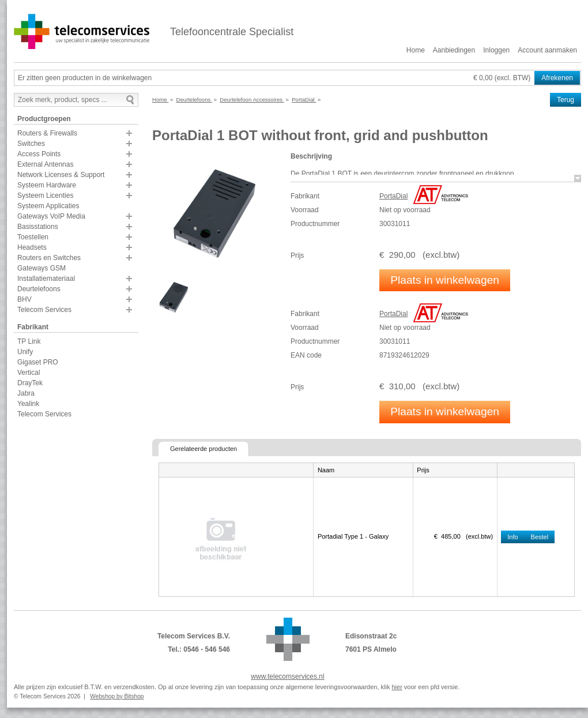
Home (416, 50)
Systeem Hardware (47, 185)
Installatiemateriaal (46, 279)
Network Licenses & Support (61, 175)
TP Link (29, 341)
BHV (24, 299)
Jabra (26, 393)
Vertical (29, 373)
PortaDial (393, 196)
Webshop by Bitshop (117, 696)
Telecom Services (44, 310)
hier (397, 687)
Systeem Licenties (45, 196)
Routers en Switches (49, 258)
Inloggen (496, 50)
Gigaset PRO (38, 362)
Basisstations (38, 227)
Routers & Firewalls (47, 133)
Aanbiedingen (454, 50)
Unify (25, 352)
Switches (31, 144)
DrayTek (30, 383)
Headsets (32, 247)
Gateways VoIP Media (51, 216)
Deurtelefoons (39, 289)
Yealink (28, 404)
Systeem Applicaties (48, 206)
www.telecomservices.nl (287, 676)
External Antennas (45, 164)
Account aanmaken (547, 50)
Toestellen (33, 237)
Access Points (39, 154)
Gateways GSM (42, 268)
